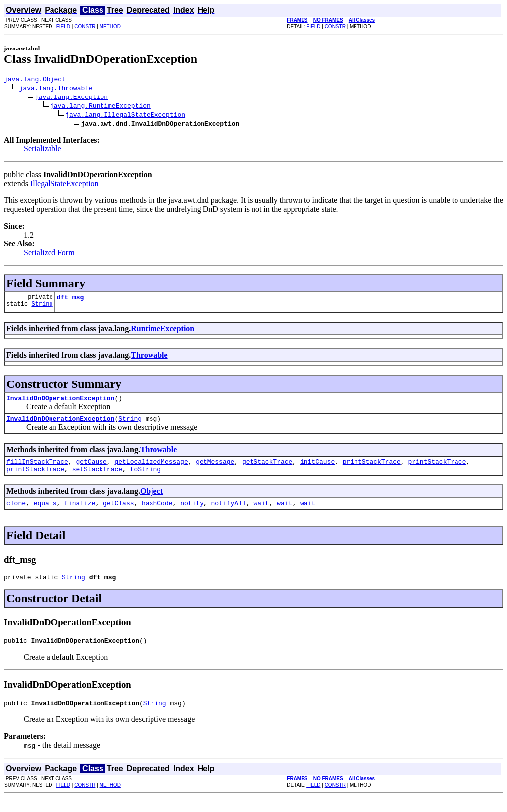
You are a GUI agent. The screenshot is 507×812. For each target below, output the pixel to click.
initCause (317, 469)
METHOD (110, 26)
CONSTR (85, 26)
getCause (91, 469)
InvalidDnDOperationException (60, 402)
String (42, 308)
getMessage (215, 469)
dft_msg (71, 300)
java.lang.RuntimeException (100, 107)
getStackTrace (267, 469)
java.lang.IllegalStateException (125, 116)
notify (192, 513)
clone (16, 513)
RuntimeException (162, 331)
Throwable (149, 358)
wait (261, 513)
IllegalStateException (64, 185)
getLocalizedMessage (151, 469)
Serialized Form (49, 254)
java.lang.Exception (71, 98)
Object (152, 500)
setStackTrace (97, 478)
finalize (80, 513)
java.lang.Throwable (56, 89)
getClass (118, 513)
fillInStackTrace (37, 469)
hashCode (157, 513)
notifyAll (229, 513)
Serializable (43, 150)
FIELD (63, 26)
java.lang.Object (35, 80)
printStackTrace (372, 469)
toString (146, 478)
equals (45, 513)
